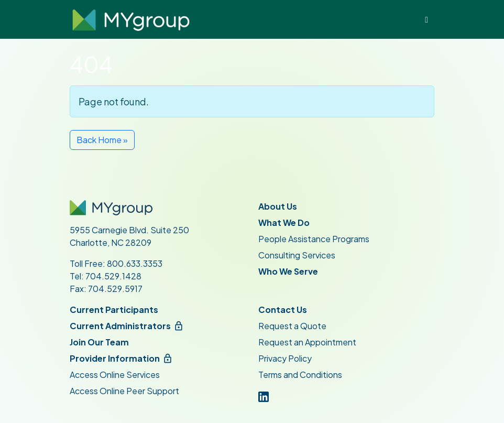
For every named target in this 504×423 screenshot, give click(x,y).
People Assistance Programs (314, 239)
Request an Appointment (307, 342)
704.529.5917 (115, 289)
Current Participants (114, 310)
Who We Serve (288, 271)
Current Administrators (120, 326)
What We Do (284, 223)
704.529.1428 (113, 276)
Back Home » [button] (102, 140)
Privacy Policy (285, 358)
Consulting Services (297, 255)
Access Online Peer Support (124, 391)
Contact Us (283, 310)
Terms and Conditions (300, 375)
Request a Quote (292, 326)
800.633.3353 (135, 263)
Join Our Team (99, 342)
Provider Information (115, 358)
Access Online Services (115, 375)
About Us (278, 206)
